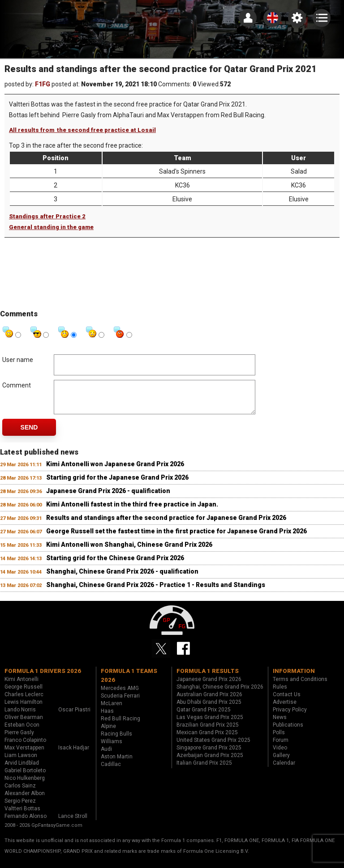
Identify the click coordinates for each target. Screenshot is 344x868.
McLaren (112, 710)
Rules (280, 694)
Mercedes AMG (120, 695)
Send (29, 434)
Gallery (281, 762)
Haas (107, 718)
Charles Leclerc (24, 701)
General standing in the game (51, 227)
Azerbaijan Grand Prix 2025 (210, 762)
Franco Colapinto (25, 747)
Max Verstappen (24, 754)
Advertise (285, 709)
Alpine (108, 733)
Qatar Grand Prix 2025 (204, 716)
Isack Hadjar (74, 754)
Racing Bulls (116, 740)
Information (294, 678)
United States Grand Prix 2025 (213, 747)
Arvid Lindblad (22, 770)
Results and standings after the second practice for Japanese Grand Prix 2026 (166, 524)
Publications (288, 732)
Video (280, 754)
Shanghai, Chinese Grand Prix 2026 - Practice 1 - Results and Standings (156, 591)
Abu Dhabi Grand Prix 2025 (209, 709)
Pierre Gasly (19, 739)
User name (18, 360)
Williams (112, 748)
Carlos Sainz (20, 792)
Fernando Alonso (26, 823)
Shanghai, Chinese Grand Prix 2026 (220, 694)
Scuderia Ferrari (120, 702)
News (280, 724)
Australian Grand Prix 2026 (209, 701)
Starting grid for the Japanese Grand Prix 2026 (117, 484)
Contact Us (287, 701)
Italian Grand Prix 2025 (204, 770)
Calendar (284, 770)
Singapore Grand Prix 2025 (209, 754)
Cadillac (111, 771)
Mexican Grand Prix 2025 (207, 739)
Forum (281, 747)
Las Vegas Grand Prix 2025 (210, 724)
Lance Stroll (73, 823)
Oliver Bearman (24, 724)
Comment (17, 385)
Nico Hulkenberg (25, 785)
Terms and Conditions (300, 686)
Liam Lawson (21, 762)
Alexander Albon (25, 800)
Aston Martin (117, 763)
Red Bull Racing (120, 725)
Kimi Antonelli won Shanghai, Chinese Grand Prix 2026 (129, 551)
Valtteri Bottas (22, 815)
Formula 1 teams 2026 (129, 682)
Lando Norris (20, 716)
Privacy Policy (290, 716)
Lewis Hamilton (24, 709)
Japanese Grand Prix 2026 (209, 686)
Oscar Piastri (74, 716)
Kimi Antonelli (21, 686)
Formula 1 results (208, 678)
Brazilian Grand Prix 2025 (208, 732)
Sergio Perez (20, 808)
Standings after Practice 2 (47, 216)
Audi (106, 756)
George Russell (24, 694)
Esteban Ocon (22, 732)
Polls (279, 739)
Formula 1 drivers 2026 (43, 678)
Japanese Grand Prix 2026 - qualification (108, 498)
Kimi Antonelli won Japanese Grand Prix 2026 (115, 471)
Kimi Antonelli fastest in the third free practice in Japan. (132, 511)
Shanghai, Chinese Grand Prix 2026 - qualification (122, 578)
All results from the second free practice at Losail (82, 130)
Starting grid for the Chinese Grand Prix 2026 (115, 565)
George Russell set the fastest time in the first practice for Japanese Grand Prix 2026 (176, 538)
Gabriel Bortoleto (25, 777)
